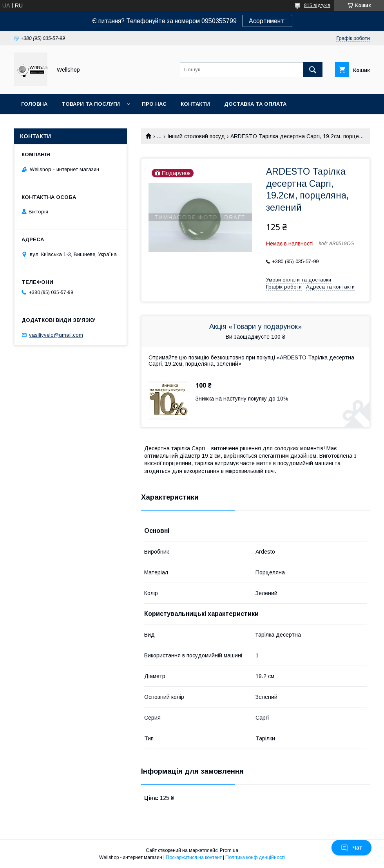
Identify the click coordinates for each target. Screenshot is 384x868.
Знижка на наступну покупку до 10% (242, 399)
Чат (351, 848)
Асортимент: (267, 21)
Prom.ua (229, 850)
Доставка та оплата (255, 104)
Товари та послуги (91, 104)
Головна (34, 104)
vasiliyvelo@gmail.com (56, 335)
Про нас (154, 104)
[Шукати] (313, 70)
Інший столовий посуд (196, 136)
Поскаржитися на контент (194, 857)
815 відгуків (317, 5)
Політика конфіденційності (255, 857)
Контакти (195, 104)
